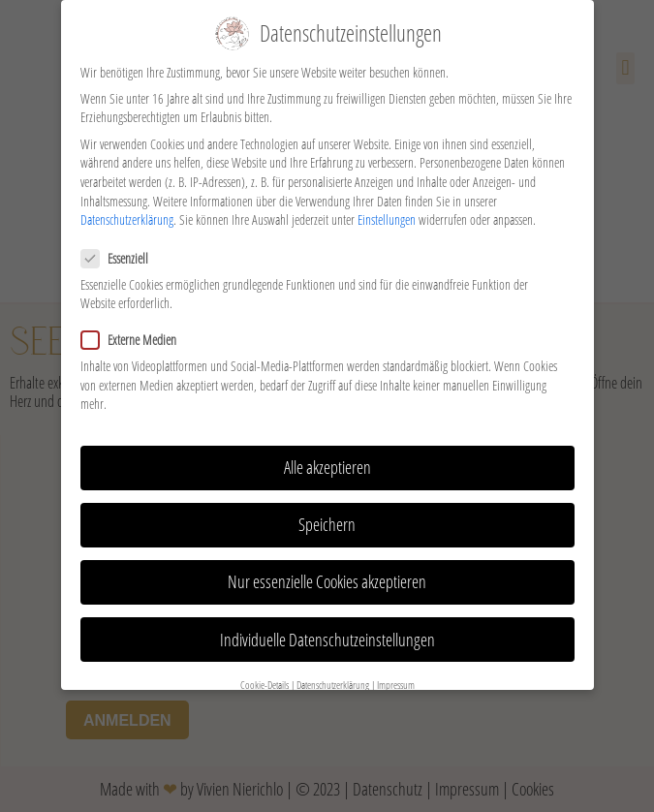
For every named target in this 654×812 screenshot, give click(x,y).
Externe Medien (135, 333)
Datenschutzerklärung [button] (333, 678)
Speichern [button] (327, 517)
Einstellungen (387, 213)
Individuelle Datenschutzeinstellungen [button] (327, 632)
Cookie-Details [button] (265, 678)
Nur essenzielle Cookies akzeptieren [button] (327, 575)
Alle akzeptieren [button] (327, 460)
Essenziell (121, 250)
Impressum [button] (396, 678)
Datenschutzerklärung (127, 213)
